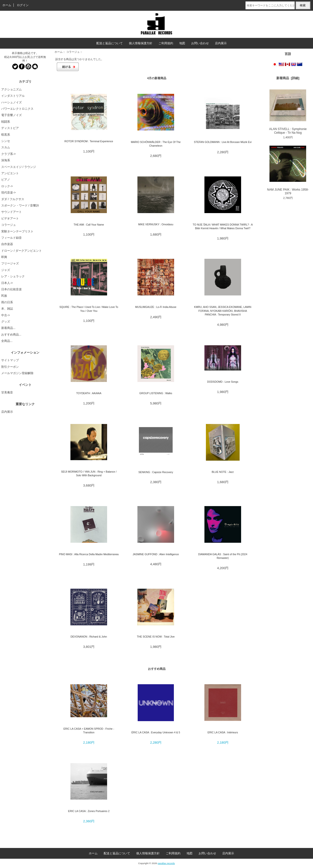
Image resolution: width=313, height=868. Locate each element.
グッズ (6, 322)
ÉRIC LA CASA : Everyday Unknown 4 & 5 (156, 732)
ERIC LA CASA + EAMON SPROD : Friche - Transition (89, 731)
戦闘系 (6, 122)
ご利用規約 (166, 43)
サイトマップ (10, 360)
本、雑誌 (7, 309)
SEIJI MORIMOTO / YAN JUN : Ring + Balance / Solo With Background (89, 473)
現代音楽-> (8, 193)
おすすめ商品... (11, 335)
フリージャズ (10, 263)
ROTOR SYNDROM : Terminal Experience (89, 141)
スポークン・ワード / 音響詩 (20, 206)
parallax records (166, 863)
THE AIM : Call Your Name (89, 225)
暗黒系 (6, 135)
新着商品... (8, 328)
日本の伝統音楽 (11, 289)
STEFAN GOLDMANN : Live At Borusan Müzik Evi (223, 142)
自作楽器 (7, 244)
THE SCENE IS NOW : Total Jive (156, 637)
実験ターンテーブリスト (17, 231)
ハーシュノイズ (11, 102)
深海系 (6, 160)
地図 (182, 43)
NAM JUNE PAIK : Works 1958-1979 (288, 170)
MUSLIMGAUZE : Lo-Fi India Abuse (156, 307)
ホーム (7, 5)
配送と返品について (110, 43)
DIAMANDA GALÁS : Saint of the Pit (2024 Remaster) (223, 556)
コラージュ (73, 52)
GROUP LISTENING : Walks (156, 393)
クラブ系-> (8, 154)
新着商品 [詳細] (288, 78)
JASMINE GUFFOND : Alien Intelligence (156, 554)
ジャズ (6, 270)
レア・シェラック (13, 276)
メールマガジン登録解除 (17, 373)
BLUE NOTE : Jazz (223, 472)
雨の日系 (7, 302)
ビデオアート (10, 218)
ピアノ (6, 180)
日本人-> (7, 283)
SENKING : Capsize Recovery (156, 472)
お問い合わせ (200, 43)
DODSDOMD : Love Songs (223, 382)
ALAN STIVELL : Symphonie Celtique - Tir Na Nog (288, 112)
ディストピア (10, 128)
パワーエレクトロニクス (17, 109)
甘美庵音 (7, 392)
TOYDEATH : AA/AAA (89, 393)
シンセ (6, 141)
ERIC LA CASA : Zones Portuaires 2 (89, 811)
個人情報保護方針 (141, 43)
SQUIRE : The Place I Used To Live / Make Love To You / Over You (89, 309)
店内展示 (221, 43)
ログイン (23, 5)
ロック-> (7, 186)
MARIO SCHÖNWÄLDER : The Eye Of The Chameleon (156, 144)
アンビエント (10, 173)
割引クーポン (10, 367)
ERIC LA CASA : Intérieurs (223, 732)
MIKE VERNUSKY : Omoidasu (156, 224)
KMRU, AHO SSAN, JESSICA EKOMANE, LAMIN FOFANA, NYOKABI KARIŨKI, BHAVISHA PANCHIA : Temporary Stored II (223, 311)
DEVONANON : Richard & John (89, 637)
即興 (4, 257)
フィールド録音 (11, 238)
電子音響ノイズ (11, 115)
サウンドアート (11, 212)
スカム (6, 147)
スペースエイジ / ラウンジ (19, 167)
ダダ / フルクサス (13, 199)
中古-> (6, 315)
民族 (4, 296)
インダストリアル (13, 96)
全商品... (7, 341)
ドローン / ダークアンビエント (22, 251)
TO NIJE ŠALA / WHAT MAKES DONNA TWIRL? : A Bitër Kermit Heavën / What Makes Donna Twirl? (223, 226)
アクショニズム (11, 89)
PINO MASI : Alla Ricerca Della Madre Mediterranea (89, 554)
